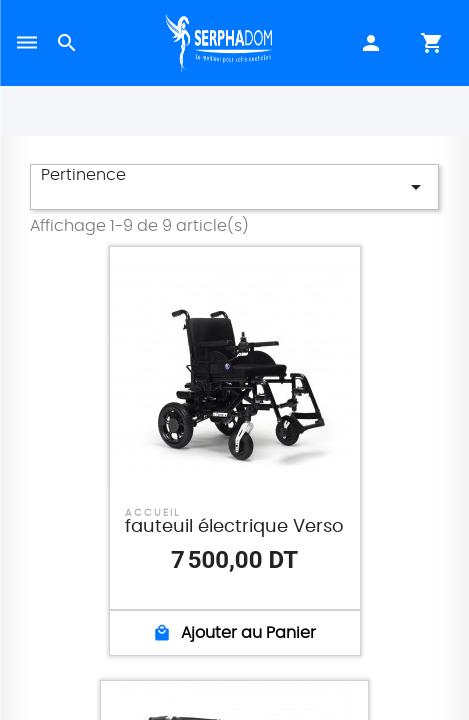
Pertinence (234, 183)
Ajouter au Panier (234, 633)
